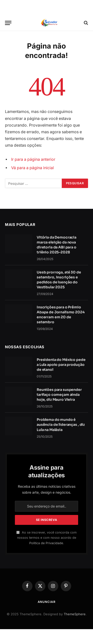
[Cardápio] (8, 23)
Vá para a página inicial (32, 168)
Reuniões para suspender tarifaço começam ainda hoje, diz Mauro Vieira (59, 395)
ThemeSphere (75, 614)
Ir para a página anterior (33, 159)
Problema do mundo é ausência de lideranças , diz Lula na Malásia (61, 425)
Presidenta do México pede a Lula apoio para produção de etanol (61, 365)
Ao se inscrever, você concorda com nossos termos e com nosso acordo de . (46, 538)
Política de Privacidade (46, 543)
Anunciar (47, 602)
